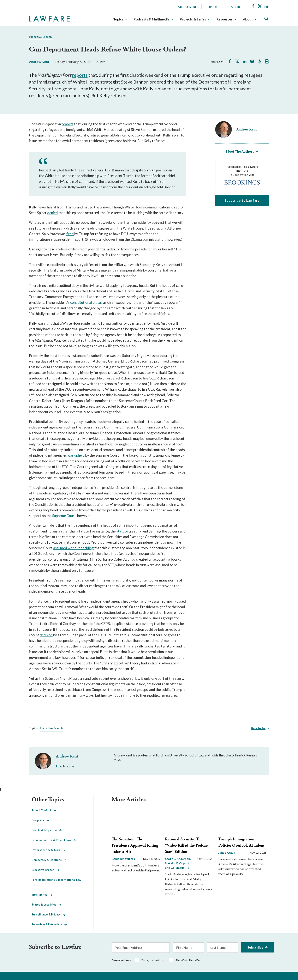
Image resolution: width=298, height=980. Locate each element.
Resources (225, 19)
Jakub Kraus (227, 853)
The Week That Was (188, 960)
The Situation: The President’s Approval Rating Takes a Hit (135, 845)
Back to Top (259, 728)
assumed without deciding (73, 548)
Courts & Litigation (47, 830)
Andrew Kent (39, 62)
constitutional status (86, 302)
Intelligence (42, 895)
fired (70, 234)
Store (237, 7)
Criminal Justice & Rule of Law (54, 840)
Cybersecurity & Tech (48, 850)
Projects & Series (193, 19)
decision (46, 635)
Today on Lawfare (152, 960)
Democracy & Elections (49, 860)
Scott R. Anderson (178, 859)
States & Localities (46, 905)
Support (214, 7)
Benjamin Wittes (123, 859)
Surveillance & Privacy (49, 914)
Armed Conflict (44, 810)
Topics (118, 19)
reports (80, 75)
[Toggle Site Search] (266, 19)
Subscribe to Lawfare (242, 200)
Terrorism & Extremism (49, 924)
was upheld (76, 455)
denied (52, 213)
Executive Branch (40, 37)
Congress (40, 820)
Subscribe (188, 7)
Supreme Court (64, 516)
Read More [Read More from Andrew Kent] (63, 766)
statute (122, 531)
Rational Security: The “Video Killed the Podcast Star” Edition (187, 845)
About (248, 19)
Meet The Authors (240, 151)
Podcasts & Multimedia (152, 19)
